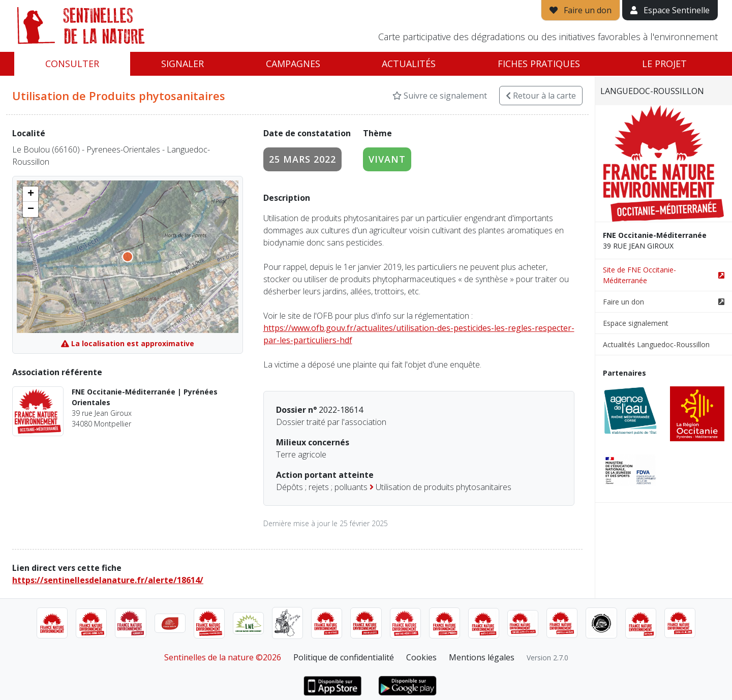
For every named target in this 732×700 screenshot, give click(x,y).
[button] (30, 194)
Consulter (72, 64)
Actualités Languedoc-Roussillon (656, 344)
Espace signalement (636, 323)
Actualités (409, 64)
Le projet (664, 64)
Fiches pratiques (539, 64)
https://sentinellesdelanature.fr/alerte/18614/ (108, 580)
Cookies (421, 657)
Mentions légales (482, 657)
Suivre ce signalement (440, 96)
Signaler (182, 64)
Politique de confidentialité (344, 657)
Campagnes (293, 64)
